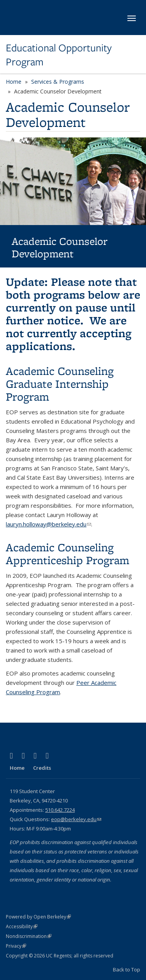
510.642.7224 (60, 810)
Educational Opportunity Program (59, 55)
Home (14, 82)
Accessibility (22, 926)
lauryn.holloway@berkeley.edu (48, 524)
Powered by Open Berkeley (38, 917)
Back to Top (127, 969)
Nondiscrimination (29, 936)
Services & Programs (58, 82)
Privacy (16, 946)
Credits (42, 768)
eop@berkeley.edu (76, 819)
